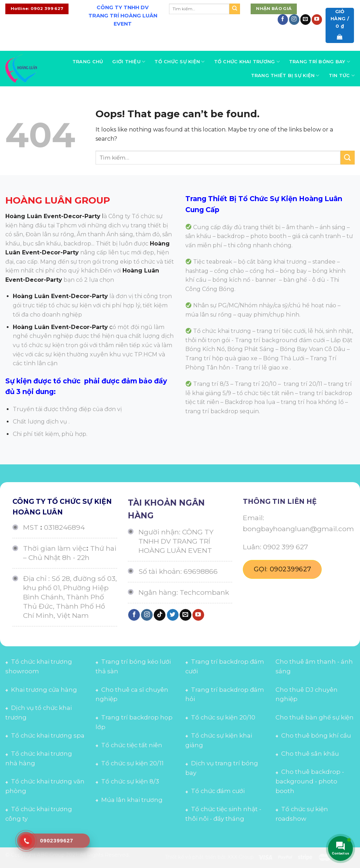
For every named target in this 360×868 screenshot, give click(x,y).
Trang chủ (88, 62)
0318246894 (64, 527)
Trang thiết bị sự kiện (285, 76)
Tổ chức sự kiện (179, 62)
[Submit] (235, 9)
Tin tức (342, 76)
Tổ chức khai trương (247, 62)
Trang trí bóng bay (320, 62)
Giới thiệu (129, 62)
